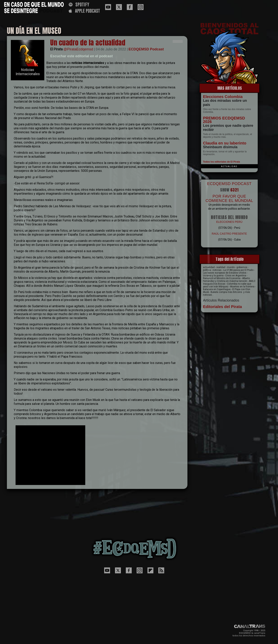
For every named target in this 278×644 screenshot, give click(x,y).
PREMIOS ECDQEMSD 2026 (224, 120)
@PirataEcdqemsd (78, 49)
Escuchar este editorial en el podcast (81, 56)
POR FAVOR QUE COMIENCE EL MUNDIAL (229, 198)
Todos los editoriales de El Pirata (221, 162)
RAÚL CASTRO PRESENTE (229, 234)
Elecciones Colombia (223, 97)
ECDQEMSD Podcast (146, 49)
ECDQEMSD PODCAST (229, 184)
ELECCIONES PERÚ (229, 222)
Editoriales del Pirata (222, 307)
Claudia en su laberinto (225, 143)
